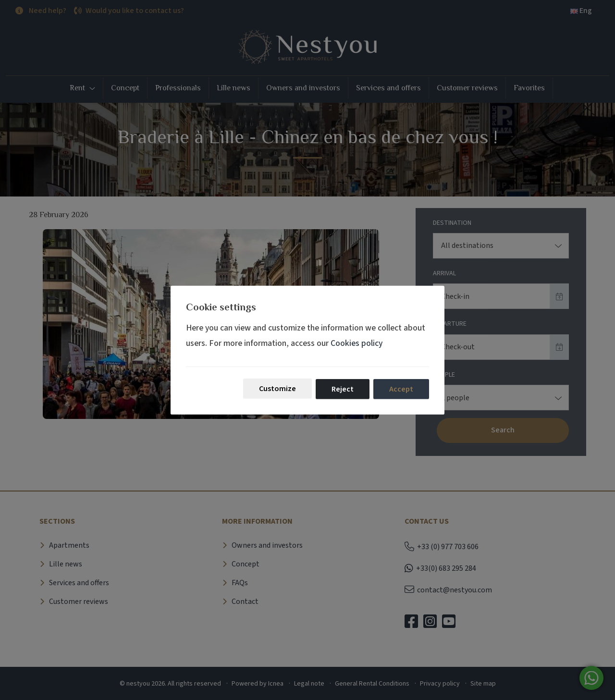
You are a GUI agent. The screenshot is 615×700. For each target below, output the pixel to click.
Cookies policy (357, 343)
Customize (277, 389)
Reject (343, 389)
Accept (401, 389)
